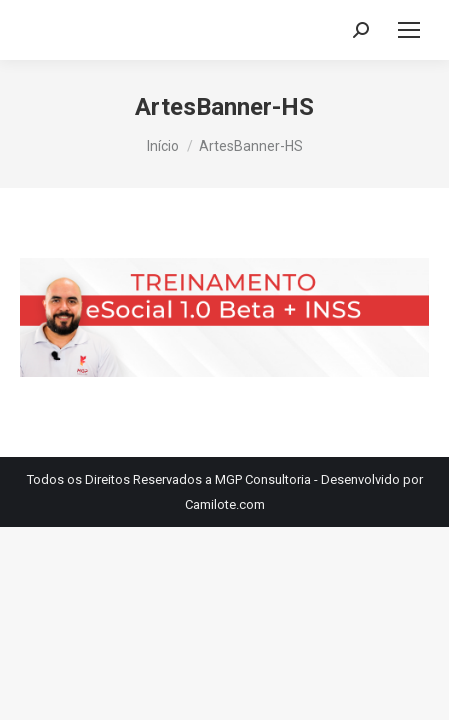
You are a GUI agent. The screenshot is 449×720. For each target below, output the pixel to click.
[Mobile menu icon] (409, 30)
